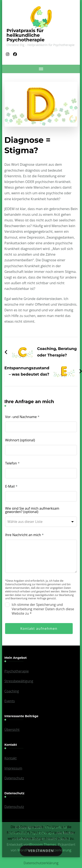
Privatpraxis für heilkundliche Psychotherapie (26, 35)
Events (10, 701)
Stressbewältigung (19, 681)
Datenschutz (14, 778)
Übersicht (12, 730)
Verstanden (41, 851)
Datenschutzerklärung (41, 863)
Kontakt (11, 758)
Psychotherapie (17, 671)
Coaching (12, 691)
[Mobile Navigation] (41, 69)
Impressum (13, 768)
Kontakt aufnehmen (39, 629)
